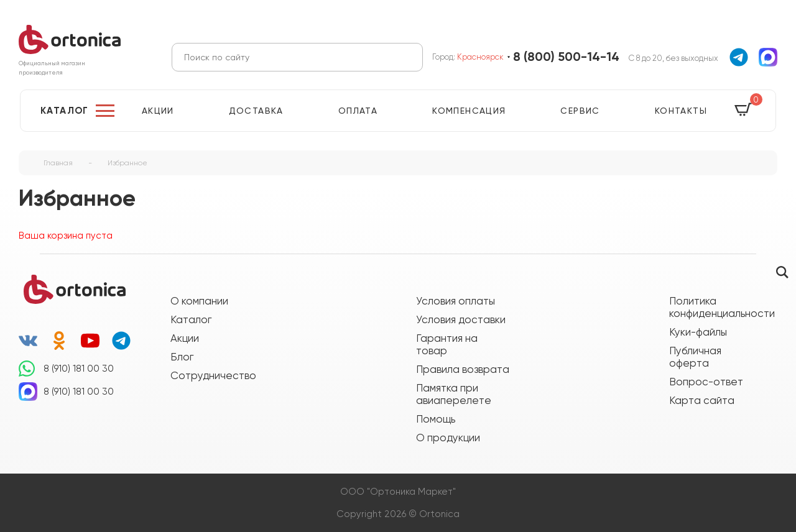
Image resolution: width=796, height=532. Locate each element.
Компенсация (469, 111)
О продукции (448, 438)
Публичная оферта (695, 357)
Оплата (358, 111)
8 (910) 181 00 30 (79, 369)
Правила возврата (463, 369)
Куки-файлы (698, 332)
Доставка (256, 111)
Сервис (580, 111)
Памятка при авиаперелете (454, 394)
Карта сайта (702, 400)
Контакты (681, 111)
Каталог (65, 111)
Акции (158, 111)
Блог (182, 357)
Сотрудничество (213, 375)
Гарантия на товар (447, 344)
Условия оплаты (456, 301)
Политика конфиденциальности (716, 307)
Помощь (436, 419)
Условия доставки (461, 319)
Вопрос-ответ (706, 382)
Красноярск (480, 57)
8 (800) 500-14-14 (566, 57)
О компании (199, 301)
